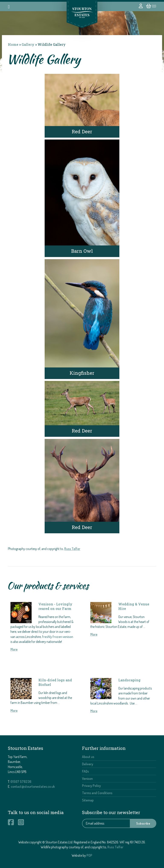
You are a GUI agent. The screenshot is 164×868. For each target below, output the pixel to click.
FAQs (85, 771)
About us (88, 757)
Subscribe (143, 823)
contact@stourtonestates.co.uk (33, 786)
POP (89, 855)
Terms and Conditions (97, 793)
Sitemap (88, 800)
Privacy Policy (91, 786)
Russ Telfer (72, 549)
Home (13, 44)
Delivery (88, 764)
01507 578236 (21, 782)
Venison (87, 779)
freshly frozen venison (58, 637)
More (14, 649)
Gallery (28, 44)
